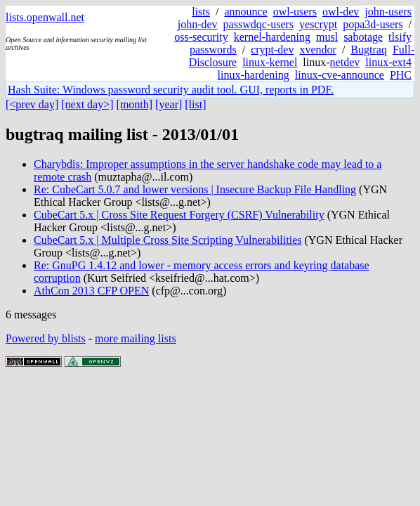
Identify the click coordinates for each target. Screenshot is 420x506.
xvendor (317, 50)
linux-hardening (254, 75)
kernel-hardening (272, 37)
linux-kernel (270, 62)
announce (245, 12)
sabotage (363, 37)
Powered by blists (46, 338)
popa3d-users (373, 24)
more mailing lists (136, 338)
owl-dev (341, 12)
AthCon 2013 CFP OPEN (91, 291)
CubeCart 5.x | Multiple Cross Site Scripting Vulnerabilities (168, 240)
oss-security (201, 37)
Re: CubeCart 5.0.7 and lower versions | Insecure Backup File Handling (195, 189)
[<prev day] (32, 104)
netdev (345, 62)
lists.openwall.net (45, 17)
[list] (195, 104)
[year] (169, 104)
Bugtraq (369, 50)
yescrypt (318, 24)
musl (327, 37)
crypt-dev (272, 50)
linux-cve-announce (340, 75)
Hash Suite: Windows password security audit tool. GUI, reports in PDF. (171, 90)
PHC (401, 75)
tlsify (400, 37)
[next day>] (87, 104)
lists (201, 12)
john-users (388, 12)
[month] (135, 104)
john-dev (198, 24)
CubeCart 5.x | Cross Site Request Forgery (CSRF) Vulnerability (179, 215)
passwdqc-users (258, 24)
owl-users (295, 12)
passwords (213, 50)
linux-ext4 (388, 62)
